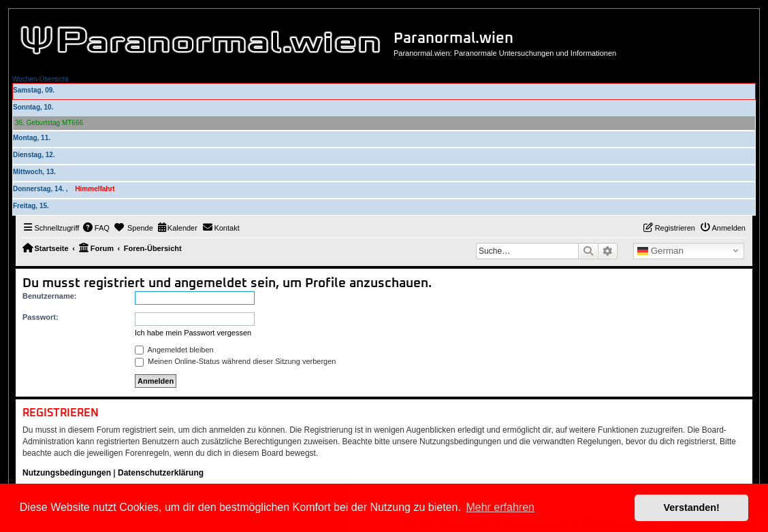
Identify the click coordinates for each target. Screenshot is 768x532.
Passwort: (41, 317)
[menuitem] (96, 228)
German (660, 251)
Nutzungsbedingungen (67, 473)
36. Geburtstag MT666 (49, 123)
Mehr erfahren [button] (500, 507)
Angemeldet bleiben (174, 350)
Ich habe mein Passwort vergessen (193, 333)
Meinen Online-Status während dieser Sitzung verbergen (235, 361)
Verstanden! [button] (692, 508)
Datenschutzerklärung (161, 473)
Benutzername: (49, 296)
